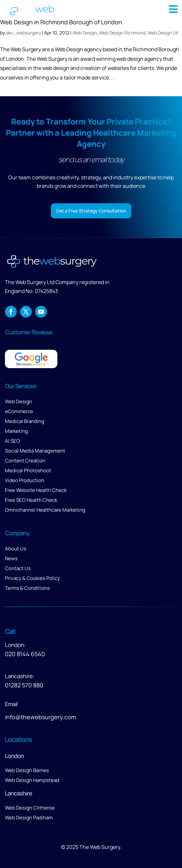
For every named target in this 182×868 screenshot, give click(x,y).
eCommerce (19, 411)
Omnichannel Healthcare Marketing (45, 510)
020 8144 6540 (25, 654)
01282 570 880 (24, 685)
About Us (16, 549)
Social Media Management (35, 451)
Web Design (19, 401)
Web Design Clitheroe (30, 808)
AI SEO (12, 441)
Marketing (16, 431)
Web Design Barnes (27, 770)
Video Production (25, 480)
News (11, 558)
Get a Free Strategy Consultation (91, 211)
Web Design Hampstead (32, 780)
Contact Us (18, 568)
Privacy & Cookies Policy (32, 578)
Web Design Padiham (29, 818)
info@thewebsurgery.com (40, 717)
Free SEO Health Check (31, 500)
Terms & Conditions (27, 588)
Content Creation (25, 461)
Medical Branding (25, 421)
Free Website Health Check (36, 490)
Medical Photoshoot (28, 470)
